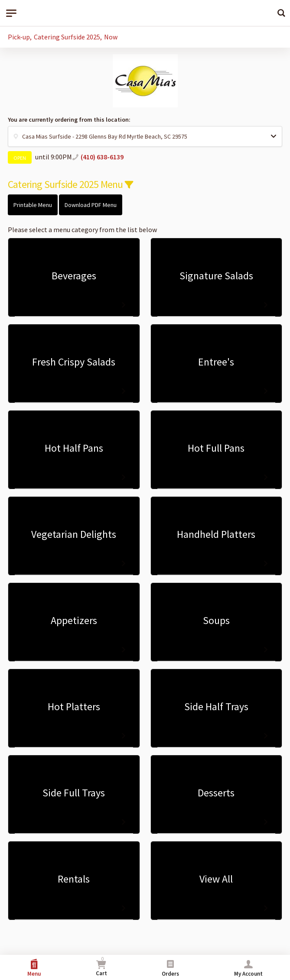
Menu (34, 968)
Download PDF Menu (91, 205)
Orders (170, 968)
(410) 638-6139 (102, 157)
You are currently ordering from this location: (69, 120)
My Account (248, 968)
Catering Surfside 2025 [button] (67, 37)
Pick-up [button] (19, 37)
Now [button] (111, 37)
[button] (145, 136)
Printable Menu (33, 205)
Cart (101, 966)
